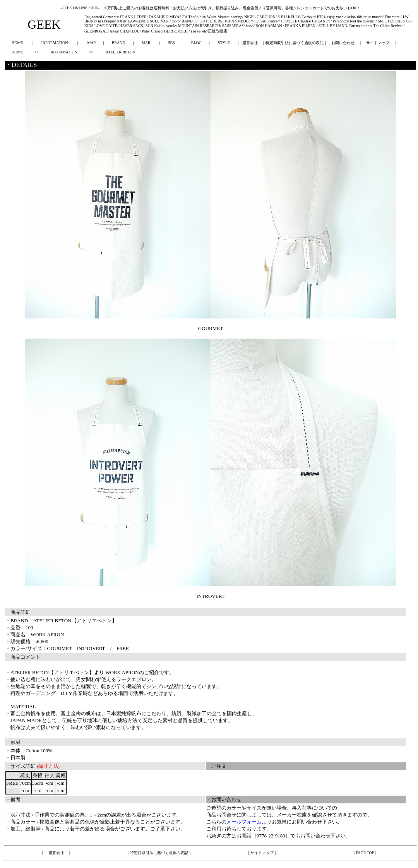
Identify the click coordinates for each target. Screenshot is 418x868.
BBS (171, 43)
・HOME (15, 52)
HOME (17, 43)
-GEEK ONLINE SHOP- (80, 8)
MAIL (146, 43)
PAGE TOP (365, 853)
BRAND (119, 43)
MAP (91, 43)
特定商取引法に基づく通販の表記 (295, 43)
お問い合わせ (343, 43)
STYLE (224, 43)
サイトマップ (378, 43)
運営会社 (250, 43)
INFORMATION (54, 43)
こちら (214, 822)
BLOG (196, 43)
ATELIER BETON (120, 52)
